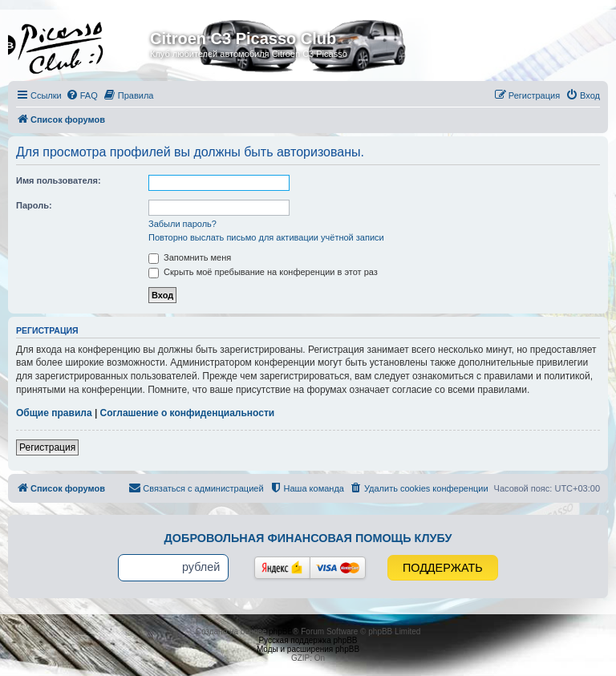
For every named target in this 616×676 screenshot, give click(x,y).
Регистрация (47, 447)
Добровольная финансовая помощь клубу (308, 538)
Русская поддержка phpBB (308, 640)
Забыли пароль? (182, 224)
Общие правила (54, 413)
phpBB (281, 631)
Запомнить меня (190, 257)
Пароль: (34, 205)
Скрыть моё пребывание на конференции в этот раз (263, 272)
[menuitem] (82, 95)
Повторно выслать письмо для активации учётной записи (266, 237)
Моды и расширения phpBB (308, 649)
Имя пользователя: (59, 180)
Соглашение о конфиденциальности (188, 413)
